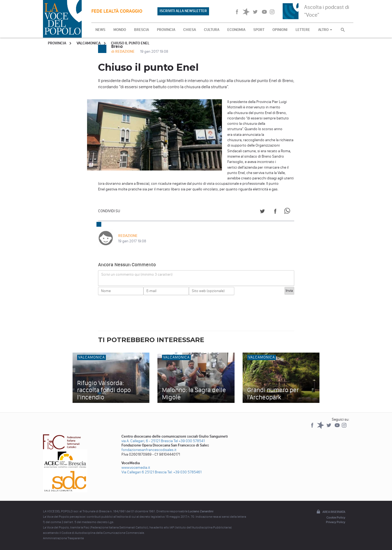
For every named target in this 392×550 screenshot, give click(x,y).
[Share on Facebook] (275, 212)
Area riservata (330, 512)
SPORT (259, 30)
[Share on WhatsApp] (288, 212)
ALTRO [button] (325, 30)
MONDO (120, 30)
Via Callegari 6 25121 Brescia (144, 472)
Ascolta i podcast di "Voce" (327, 11)
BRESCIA (141, 30)
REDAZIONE (128, 236)
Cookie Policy (336, 517)
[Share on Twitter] (262, 212)
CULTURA (212, 30)
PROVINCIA (166, 30)
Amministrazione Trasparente (63, 538)
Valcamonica (89, 43)
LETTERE (303, 30)
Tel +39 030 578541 (189, 441)
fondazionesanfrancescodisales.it (149, 450)
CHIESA (190, 30)
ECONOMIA (236, 30)
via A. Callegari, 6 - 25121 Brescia (147, 441)
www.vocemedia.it (136, 468)
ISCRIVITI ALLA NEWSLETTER (183, 11)
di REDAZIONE (123, 52)
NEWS (100, 30)
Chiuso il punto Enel (130, 43)
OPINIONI (280, 30)
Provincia (57, 43)
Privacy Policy (336, 522)
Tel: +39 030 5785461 (184, 472)
